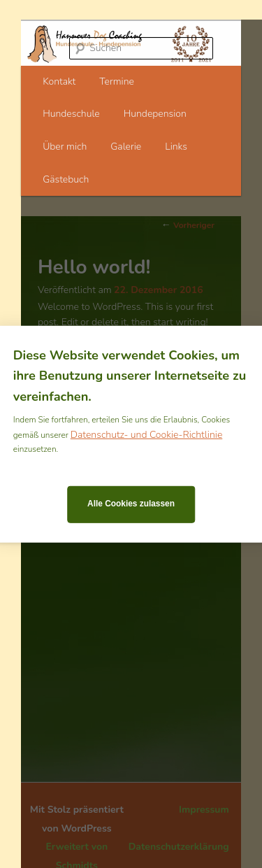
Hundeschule (71, 114)
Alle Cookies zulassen (131, 504)
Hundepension (155, 114)
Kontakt (59, 81)
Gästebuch (66, 179)
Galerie (126, 147)
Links (176, 147)
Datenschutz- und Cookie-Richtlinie (146, 434)
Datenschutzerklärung (179, 847)
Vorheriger (188, 225)
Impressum (204, 810)
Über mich (65, 147)
